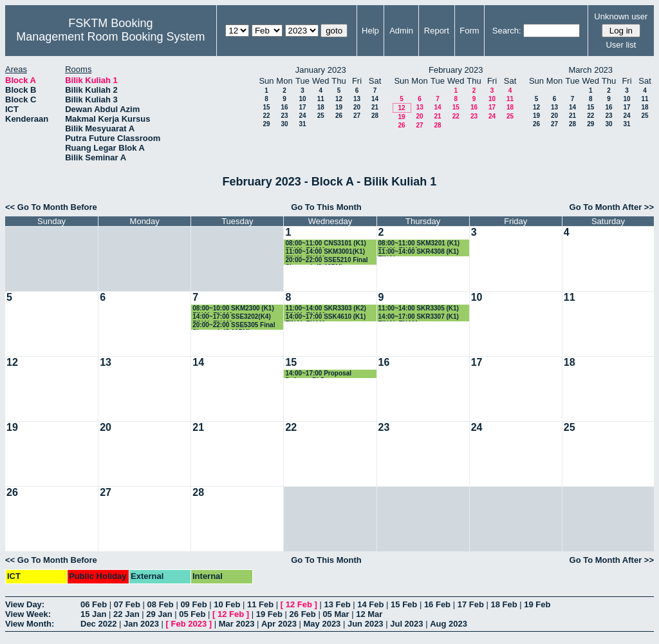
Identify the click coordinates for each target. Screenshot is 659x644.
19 (339, 107)
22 (266, 116)
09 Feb (193, 604)
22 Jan (126, 614)
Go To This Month (326, 207)
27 (357, 116)
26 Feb (303, 614)
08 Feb (161, 604)
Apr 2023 (279, 624)
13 (357, 99)
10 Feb (227, 604)
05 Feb (192, 614)
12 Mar (369, 614)
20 (357, 107)
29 (266, 124)
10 (302, 99)
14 (375, 99)
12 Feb (299, 604)
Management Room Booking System (110, 37)
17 (302, 107)
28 (375, 116)
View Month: (30, 624)
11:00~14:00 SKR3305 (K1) (419, 308)
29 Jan (159, 614)
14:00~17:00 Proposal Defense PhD (318, 374)
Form (469, 31)
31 (302, 124)
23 (284, 116)
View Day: (25, 604)
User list (621, 45)
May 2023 (322, 624)
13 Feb (337, 604)
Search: (507, 31)
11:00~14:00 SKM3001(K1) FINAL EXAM (325, 252)
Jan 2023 (141, 624)
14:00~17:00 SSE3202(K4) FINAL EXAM (231, 317)
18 (321, 107)
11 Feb (260, 604)
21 (375, 107)
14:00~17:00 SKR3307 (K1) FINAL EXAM (419, 317)
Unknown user (621, 16)
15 (266, 107)
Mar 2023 (237, 624)
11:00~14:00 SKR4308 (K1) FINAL (419, 252)
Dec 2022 (98, 624)
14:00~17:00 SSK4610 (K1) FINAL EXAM (325, 317)
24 (302, 116)
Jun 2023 (366, 624)
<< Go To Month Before (51, 207)
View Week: (28, 614)
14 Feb (370, 604)
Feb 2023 (189, 624)
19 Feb (537, 604)
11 (321, 99)
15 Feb (404, 604)
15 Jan (93, 614)
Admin (401, 31)
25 (321, 116)
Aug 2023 (449, 624)
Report (437, 31)
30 (284, 124)
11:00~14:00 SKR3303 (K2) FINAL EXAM (325, 309)
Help (370, 31)
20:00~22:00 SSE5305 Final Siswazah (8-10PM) (234, 326)
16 (284, 107)
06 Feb (94, 604)
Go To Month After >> (612, 207)
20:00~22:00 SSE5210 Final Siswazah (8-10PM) (326, 260)
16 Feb (437, 604)
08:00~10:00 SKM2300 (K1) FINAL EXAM (233, 309)
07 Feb (127, 604)
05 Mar (336, 614)
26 (339, 116)
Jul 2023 (406, 624)
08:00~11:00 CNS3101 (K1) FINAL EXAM (325, 244)
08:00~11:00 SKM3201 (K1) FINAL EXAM (419, 244)
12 (339, 99)
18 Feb (504, 604)
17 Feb (471, 604)
